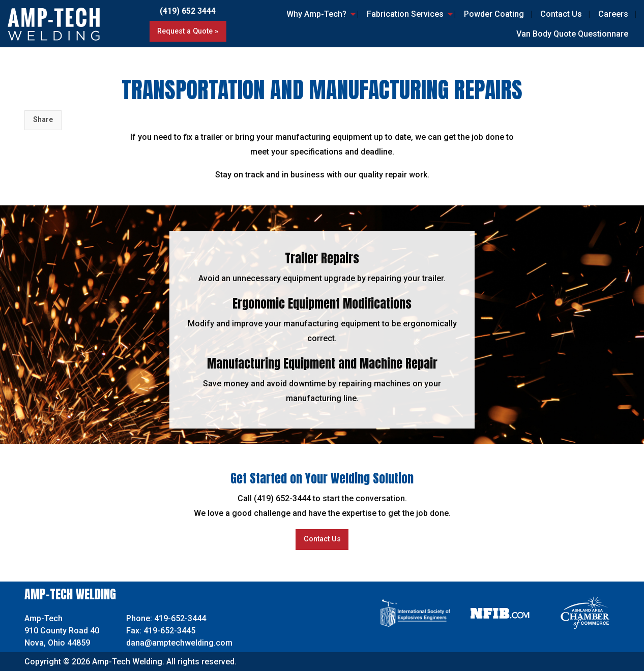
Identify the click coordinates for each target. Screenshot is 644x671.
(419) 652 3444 (188, 11)
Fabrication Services (405, 14)
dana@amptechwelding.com (179, 643)
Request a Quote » (188, 31)
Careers (613, 14)
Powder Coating (494, 14)
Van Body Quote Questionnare (572, 34)
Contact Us (561, 14)
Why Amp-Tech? (316, 14)
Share (43, 120)
